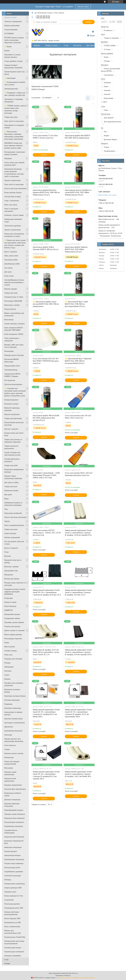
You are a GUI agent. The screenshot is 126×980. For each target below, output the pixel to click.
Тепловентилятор (11, 370)
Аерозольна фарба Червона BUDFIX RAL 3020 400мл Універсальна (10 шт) (76, 249)
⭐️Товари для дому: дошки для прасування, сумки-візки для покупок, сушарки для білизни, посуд (15, 244)
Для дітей (8, 495)
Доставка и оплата (94, 45)
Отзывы (7, 963)
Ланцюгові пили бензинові (14, 837)
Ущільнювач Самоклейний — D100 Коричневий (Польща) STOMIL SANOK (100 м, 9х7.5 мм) (46, 475)
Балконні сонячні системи (14, 753)
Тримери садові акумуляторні (10, 773)
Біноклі (7, 51)
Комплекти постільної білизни (12, 691)
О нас (6, 960)
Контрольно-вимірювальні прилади (14, 471)
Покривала (8, 704)
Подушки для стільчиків (13, 659)
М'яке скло (8, 655)
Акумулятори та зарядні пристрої (13, 713)
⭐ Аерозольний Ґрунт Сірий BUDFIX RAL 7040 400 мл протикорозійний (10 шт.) (76, 304)
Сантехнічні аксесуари (13, 876)
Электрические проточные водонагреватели (14, 942)
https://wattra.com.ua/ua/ (107, 195)
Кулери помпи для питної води (14, 434)
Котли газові (9, 276)
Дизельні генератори (12, 800)
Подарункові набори (12, 618)
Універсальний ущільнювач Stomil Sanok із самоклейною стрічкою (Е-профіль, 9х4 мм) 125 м (78, 592)
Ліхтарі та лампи (10, 602)
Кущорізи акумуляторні (13, 785)
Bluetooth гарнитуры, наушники (12, 409)
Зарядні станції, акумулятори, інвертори (13, 477)
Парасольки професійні (13, 513)
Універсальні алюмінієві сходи (13, 220)
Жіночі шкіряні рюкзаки (13, 634)
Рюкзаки (7, 663)
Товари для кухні (11, 486)
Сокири (7, 749)
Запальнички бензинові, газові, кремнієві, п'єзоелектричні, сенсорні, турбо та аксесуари (14, 173)
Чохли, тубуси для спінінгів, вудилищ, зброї (14, 164)
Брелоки (8, 556)
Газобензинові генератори (14, 859)
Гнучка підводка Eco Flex (14, 896)
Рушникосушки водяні (13, 948)
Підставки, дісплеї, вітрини (14, 622)
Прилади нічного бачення (14, 355)
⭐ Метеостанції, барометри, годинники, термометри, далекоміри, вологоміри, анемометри (14, 135)
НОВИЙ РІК (9, 610)
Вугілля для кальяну (12, 579)
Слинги (7, 675)
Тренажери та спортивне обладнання (14, 100)
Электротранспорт (11, 89)
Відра (6, 499)
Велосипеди (9, 320)
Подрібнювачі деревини (14, 872)
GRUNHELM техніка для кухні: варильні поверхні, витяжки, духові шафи (13, 145)
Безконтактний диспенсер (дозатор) (14, 424)
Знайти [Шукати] (88, 22)
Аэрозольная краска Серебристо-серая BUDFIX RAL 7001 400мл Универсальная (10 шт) (78, 192)
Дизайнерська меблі (12, 264)
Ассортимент (9, 900)
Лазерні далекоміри (12, 25)
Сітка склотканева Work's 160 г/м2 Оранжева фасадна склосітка (79, 474)
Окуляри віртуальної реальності (12, 460)
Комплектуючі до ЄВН (13, 922)
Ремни (7, 643)
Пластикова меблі (11, 260)
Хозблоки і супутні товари (14, 215)
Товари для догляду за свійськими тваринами (13, 441)
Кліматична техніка (11, 404)
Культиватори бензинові (13, 731)
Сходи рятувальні (11, 30)
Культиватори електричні (14, 826)
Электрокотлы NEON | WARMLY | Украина (12, 375)
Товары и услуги (10, 17)
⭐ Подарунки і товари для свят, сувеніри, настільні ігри (15, 94)
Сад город (8, 268)
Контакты (77, 45)
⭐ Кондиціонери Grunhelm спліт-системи (15, 83)
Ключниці (8, 671)
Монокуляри (9, 351)
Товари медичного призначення (11, 447)
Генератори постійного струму (13, 794)
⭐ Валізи (8, 47)
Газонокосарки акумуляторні (15, 789)
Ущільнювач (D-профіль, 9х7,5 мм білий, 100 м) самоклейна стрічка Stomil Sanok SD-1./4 (46, 652)
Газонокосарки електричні (14, 822)
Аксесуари (8, 735)
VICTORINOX (9, 34)
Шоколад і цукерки (12, 567)
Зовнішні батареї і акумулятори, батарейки (13, 66)
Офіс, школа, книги (11, 256)
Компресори (9, 757)
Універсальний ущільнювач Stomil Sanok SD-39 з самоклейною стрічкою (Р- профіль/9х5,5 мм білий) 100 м (46, 713)
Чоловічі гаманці (11, 651)
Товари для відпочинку (13, 418)
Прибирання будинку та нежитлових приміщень (13, 504)
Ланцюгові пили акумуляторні (10, 780)
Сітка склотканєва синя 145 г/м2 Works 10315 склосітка (78, 417)
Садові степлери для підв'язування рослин (12, 454)
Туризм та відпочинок (12, 180)
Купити (44, 155)
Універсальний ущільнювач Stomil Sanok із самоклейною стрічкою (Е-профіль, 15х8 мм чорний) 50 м (78, 533)
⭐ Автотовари (10, 78)
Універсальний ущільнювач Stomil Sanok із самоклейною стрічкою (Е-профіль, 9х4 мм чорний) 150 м (78, 652)
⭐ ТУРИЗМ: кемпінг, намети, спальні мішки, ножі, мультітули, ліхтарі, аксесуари (15, 109)
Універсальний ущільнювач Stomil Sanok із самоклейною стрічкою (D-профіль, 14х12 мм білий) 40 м (78, 774)
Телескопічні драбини (13, 226)
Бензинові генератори (13, 708)
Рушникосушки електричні (14, 952)
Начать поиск (83, 6)
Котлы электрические (12, 926)
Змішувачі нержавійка (13, 956)
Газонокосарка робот (12, 867)
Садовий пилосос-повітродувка (11, 831)
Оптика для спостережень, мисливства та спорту (14, 235)
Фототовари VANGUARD (13, 301)
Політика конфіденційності (86, 978)
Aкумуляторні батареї (12, 855)
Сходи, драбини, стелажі (13, 61)
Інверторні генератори (13, 847)
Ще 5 (105, 102)
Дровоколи (9, 727)
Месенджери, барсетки (13, 639)
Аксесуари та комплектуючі (15, 723)
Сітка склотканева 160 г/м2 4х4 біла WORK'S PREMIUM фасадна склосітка (46, 361)
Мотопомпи (9, 768)
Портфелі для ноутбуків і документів (14, 684)
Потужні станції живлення (14, 863)
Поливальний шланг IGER (14, 908)
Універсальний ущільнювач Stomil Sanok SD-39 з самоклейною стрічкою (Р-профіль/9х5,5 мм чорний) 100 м (46, 775)
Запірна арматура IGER (13, 888)
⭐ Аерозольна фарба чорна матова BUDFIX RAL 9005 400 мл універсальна (46, 304)
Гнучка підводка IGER (12, 918)
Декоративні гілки (11, 571)
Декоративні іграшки (12, 614)
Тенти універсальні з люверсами (12, 339)
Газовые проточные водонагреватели (12, 913)
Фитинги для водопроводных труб (13, 932)
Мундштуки (9, 575)
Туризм (7, 521)
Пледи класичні (10, 309)
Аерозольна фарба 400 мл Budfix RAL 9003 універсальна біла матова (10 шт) (46, 418)
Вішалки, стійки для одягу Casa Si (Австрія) (14, 346)
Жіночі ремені (10, 647)
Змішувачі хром (10, 892)
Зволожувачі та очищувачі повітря (14, 126)
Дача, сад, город (11, 205)
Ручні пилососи (10, 745)
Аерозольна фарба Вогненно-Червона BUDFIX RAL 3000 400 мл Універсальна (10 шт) (46, 192)
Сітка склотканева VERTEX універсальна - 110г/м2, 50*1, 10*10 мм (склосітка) (47, 533)
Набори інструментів (12, 537)
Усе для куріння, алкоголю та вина (14, 543)
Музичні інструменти (12, 414)
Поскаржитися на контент (66, 978)
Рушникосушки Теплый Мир (15, 937)
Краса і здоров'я (11, 252)
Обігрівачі (8, 158)
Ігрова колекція (10, 533)
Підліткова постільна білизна (15, 696)
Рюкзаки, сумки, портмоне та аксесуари (15, 584)
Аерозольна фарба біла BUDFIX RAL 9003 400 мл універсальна (78, 137)
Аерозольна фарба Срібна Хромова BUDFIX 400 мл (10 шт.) (46, 248)
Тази (6, 509)
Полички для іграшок (12, 626)
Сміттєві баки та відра (13, 197)
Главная (37, 45)
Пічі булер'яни (10, 380)
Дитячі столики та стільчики (14, 630)
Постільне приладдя (12, 700)
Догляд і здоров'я (11, 429)
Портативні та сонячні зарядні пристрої (12, 56)
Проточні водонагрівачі (13, 384)
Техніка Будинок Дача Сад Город (14, 73)
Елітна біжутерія (10, 606)
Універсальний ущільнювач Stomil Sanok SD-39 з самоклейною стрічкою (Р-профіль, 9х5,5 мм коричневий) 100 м (78, 713)
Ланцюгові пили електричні (14, 818)
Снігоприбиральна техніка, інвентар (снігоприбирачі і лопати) (14, 282)
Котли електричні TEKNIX (14, 334)
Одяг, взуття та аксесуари (14, 121)
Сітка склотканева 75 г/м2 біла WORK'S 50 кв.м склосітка (45, 137)
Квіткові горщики (11, 289)
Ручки (6, 552)
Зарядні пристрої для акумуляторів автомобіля (14, 740)
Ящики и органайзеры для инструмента (14, 314)
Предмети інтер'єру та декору (13, 561)
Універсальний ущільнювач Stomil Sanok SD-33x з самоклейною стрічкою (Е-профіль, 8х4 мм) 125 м (47, 592)
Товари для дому (11, 117)
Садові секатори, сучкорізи (14, 324)
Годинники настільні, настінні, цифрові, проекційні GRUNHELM (15, 592)
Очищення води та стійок (14, 297)
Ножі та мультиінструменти (14, 525)
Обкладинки (9, 667)
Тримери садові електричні (15, 814)
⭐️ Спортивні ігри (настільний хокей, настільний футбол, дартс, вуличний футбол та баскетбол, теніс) (15, 392)
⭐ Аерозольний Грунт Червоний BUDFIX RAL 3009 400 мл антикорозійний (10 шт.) (78, 361)
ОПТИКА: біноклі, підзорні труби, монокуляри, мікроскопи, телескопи (14, 40)
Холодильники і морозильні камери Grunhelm (15, 153)
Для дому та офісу (12, 482)
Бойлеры (8, 880)
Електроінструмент (11, 400)
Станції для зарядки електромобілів (12, 763)
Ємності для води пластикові (15, 188)
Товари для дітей (11, 465)
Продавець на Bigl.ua (63, 975)
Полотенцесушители (12, 904)
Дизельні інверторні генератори (12, 805)
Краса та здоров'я (11, 548)
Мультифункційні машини (14, 810)
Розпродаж (9, 598)
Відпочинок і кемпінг (12, 305)
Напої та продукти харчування (11, 210)
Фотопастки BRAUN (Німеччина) (11, 360)
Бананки (7, 679)
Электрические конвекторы (15, 884)
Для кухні (8, 272)
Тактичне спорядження (13, 21)
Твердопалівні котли (12, 366)
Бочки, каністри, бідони (13, 192)
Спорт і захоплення (12, 201)
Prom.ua (75, 973)
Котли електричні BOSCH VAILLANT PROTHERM (14, 329)
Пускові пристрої (11, 851)
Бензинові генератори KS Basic (14, 842)
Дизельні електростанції (13, 719)
